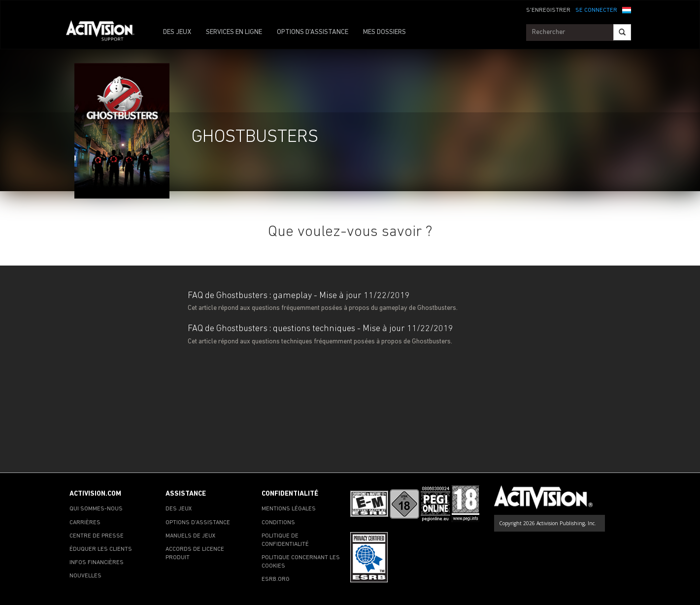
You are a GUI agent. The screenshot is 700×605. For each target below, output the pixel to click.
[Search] (622, 32)
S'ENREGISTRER (548, 10)
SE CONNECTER (596, 10)
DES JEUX (177, 32)
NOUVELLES (85, 576)
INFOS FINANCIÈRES (97, 563)
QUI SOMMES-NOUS (96, 509)
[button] (627, 9)
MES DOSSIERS (384, 32)
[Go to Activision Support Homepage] (105, 33)
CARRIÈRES (85, 523)
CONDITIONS (278, 523)
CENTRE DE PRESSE (97, 536)
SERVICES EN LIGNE (234, 32)
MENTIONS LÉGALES (289, 509)
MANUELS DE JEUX (191, 536)
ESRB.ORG (276, 579)
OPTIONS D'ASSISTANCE (313, 32)
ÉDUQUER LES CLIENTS (101, 549)
